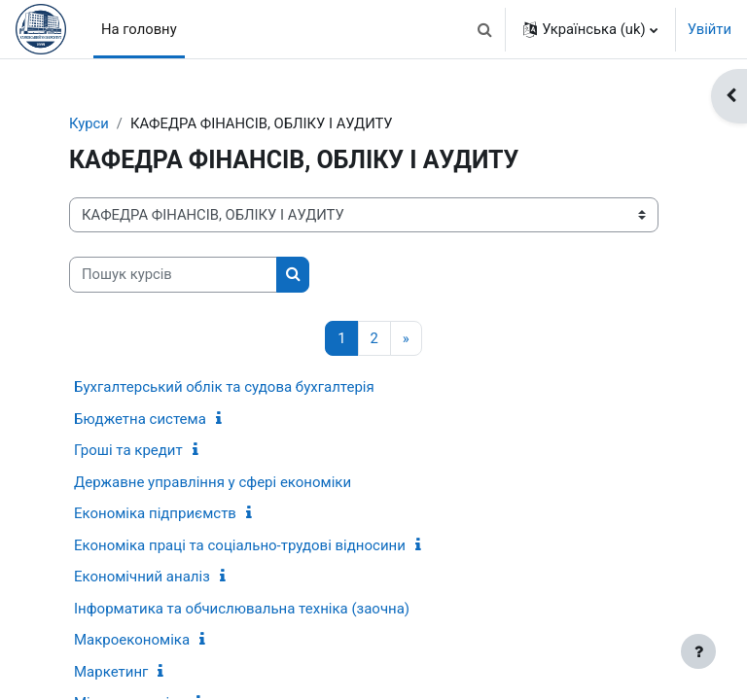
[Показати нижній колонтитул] (698, 651)
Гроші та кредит (128, 450)
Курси (89, 123)
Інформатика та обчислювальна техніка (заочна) (242, 609)
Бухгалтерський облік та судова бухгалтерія (224, 387)
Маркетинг (111, 672)
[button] (484, 29)
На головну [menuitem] (139, 29)
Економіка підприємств (155, 513)
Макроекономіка (132, 640)
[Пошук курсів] (173, 274)
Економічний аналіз (142, 577)
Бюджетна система (140, 419)
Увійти (710, 29)
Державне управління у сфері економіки (213, 482)
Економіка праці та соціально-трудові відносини (240, 545)
